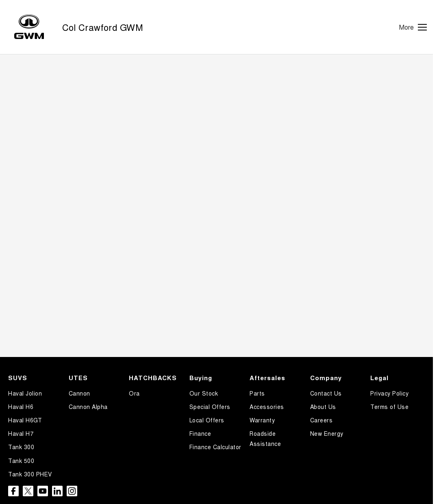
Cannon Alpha (88, 407)
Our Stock (204, 393)
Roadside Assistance (265, 438)
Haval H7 (21, 433)
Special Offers (210, 407)
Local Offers (207, 420)
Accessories (267, 407)
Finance (200, 433)
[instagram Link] (72, 491)
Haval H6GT (25, 420)
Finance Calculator (215, 447)
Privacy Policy (389, 393)
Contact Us (326, 393)
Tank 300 (21, 447)
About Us (323, 407)
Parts (257, 393)
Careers (322, 420)
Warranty (262, 420)
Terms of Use (389, 407)
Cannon (79, 393)
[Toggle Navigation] (413, 27)
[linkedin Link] (57, 491)
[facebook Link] (13, 491)
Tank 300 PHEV (30, 474)
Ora (134, 393)
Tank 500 (21, 461)
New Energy (327, 433)
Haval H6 (21, 407)
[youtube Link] (43, 491)
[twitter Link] (28, 491)
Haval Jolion (25, 393)
